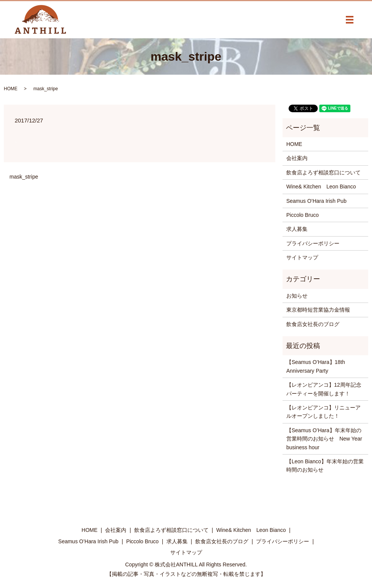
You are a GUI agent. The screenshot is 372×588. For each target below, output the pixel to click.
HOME (11, 89)
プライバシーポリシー (313, 243)
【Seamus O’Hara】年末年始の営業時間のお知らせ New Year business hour (324, 439)
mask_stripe (24, 177)
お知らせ (297, 296)
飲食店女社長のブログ (313, 324)
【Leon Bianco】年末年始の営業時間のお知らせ (325, 466)
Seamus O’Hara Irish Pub (316, 201)
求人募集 (297, 229)
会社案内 (297, 158)
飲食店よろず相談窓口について (323, 172)
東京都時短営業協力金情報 (318, 310)
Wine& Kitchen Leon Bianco (321, 187)
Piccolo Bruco (303, 215)
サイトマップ (302, 257)
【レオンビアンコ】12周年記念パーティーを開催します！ (324, 389)
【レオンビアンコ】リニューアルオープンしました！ (323, 412)
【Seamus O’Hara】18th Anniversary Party (316, 366)
